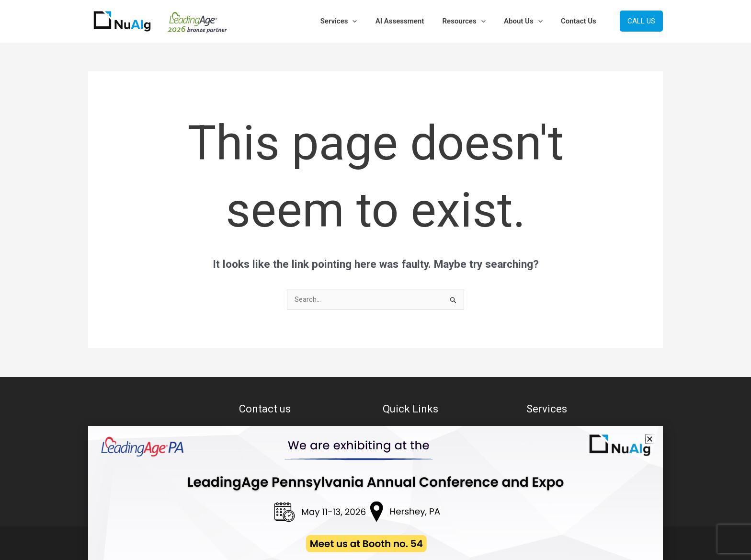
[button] (370, 21)
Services (357, 21)
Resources (474, 21)
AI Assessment (414, 21)
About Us (529, 21)
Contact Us (580, 21)
